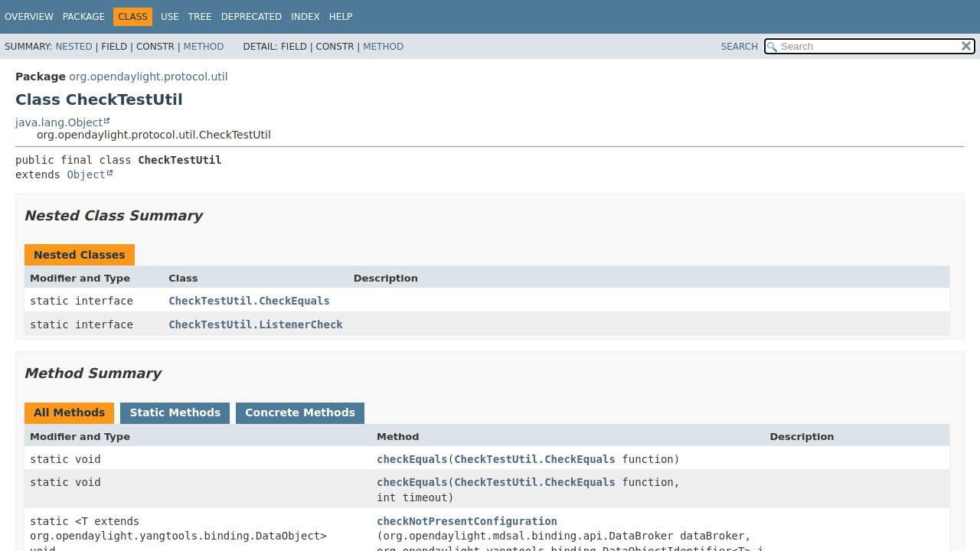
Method (204, 47)
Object (86, 174)
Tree (200, 17)
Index (305, 17)
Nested (73, 47)
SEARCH (740, 47)
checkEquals (412, 459)
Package (84, 17)
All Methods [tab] (69, 412)
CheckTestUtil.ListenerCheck (256, 324)
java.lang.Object (59, 122)
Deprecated (252, 17)
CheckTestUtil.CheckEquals (249, 301)
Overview (29, 17)
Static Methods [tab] (175, 412)
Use (170, 17)
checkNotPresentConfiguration (467, 521)
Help (341, 17)
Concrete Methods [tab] (300, 412)
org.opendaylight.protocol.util (148, 77)
